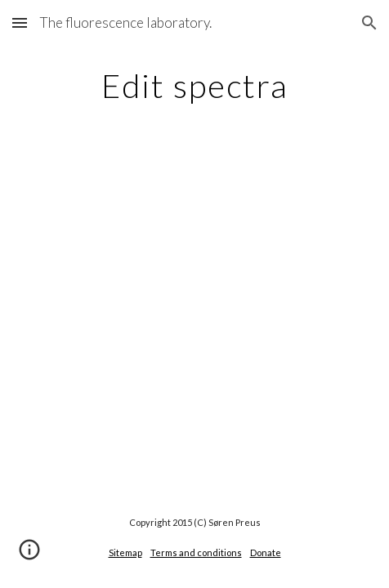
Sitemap (125, 552)
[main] (194, 86)
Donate (266, 552)
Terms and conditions (196, 552)
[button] (20, 22)
